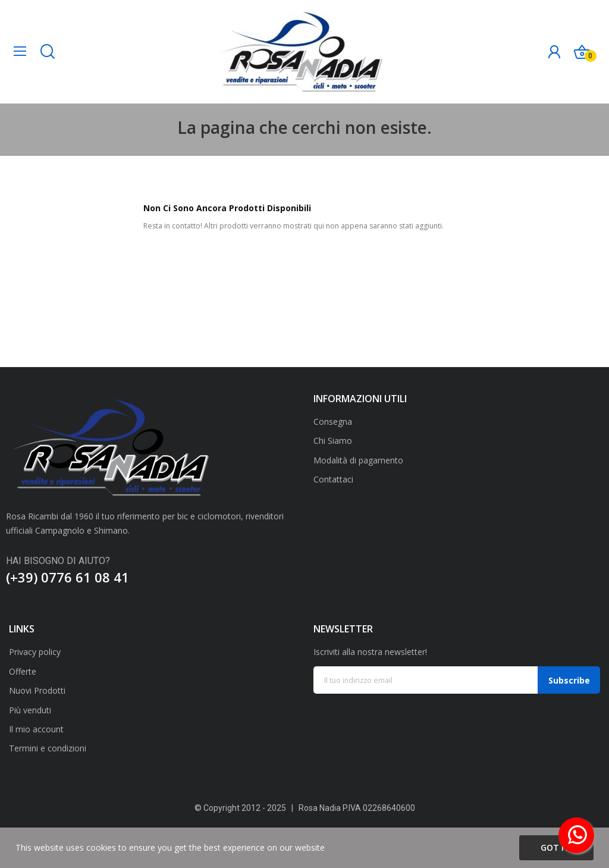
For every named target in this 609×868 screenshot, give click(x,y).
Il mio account (36, 729)
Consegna (333, 422)
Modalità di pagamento (358, 460)
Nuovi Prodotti (37, 690)
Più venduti (30, 710)
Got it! (556, 847)
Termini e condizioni (48, 748)
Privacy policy (35, 652)
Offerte (23, 671)
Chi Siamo (333, 441)
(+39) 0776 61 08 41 (68, 577)
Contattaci (333, 479)
